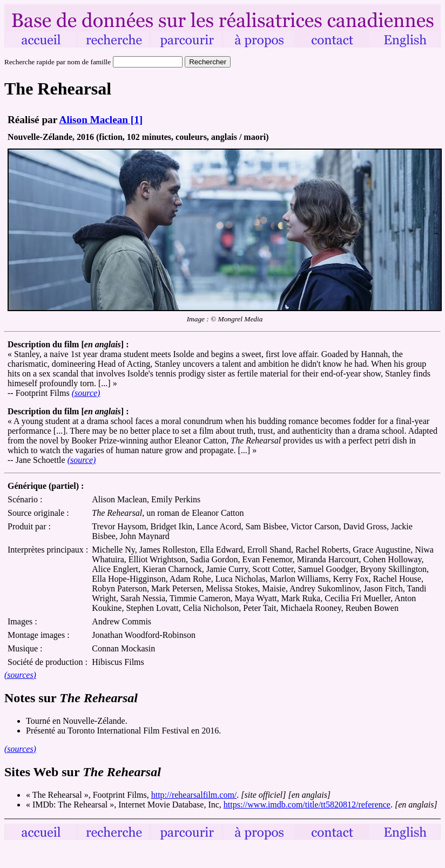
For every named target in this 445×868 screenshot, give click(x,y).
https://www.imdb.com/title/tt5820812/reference (307, 805)
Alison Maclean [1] (101, 120)
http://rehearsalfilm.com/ (194, 795)
